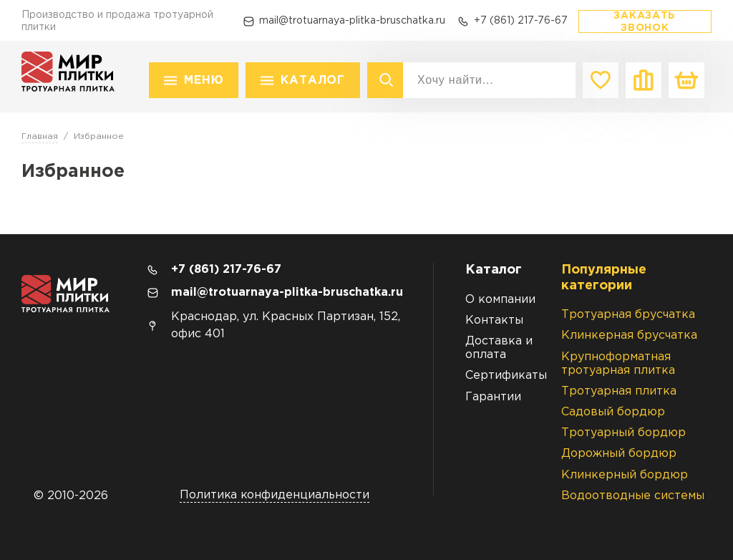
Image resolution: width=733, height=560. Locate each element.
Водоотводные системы (633, 496)
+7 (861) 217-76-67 (521, 21)
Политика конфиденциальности (275, 495)
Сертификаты (506, 376)
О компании (500, 300)
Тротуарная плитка (619, 391)
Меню (204, 81)
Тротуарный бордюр (623, 433)
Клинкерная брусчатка (629, 335)
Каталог (313, 81)
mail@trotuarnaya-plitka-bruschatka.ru (352, 21)
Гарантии (493, 397)
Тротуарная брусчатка (628, 315)
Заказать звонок (645, 22)
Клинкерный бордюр (625, 475)
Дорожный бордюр (619, 454)
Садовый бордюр (613, 412)
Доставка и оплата (499, 348)
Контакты (494, 320)
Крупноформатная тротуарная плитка (618, 364)
